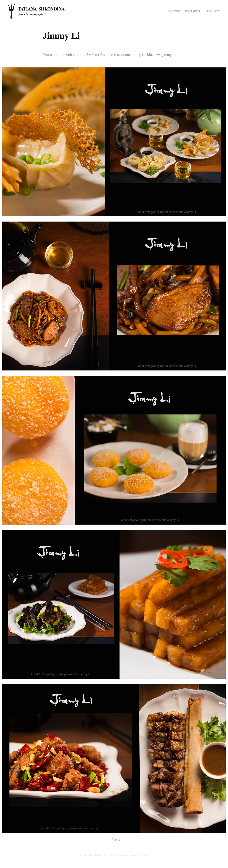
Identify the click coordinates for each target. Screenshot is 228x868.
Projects (213, 11)
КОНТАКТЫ (193, 11)
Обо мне (174, 11)
